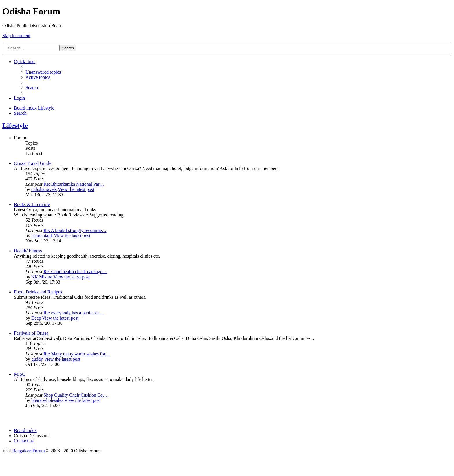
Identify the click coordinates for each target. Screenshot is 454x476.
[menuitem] (43, 72)
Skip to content (16, 35)
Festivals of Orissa (31, 333)
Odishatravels (44, 189)
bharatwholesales (47, 400)
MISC (20, 374)
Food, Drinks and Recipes (38, 292)
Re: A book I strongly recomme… (75, 230)
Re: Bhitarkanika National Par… (74, 184)
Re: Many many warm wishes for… (77, 354)
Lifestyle (15, 125)
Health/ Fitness (28, 251)
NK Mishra (42, 277)
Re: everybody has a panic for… (73, 313)
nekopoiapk (42, 236)
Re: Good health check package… (75, 272)
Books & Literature (32, 204)
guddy (37, 359)
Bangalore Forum (28, 451)
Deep (36, 318)
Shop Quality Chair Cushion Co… (75, 395)
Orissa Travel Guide (33, 163)
